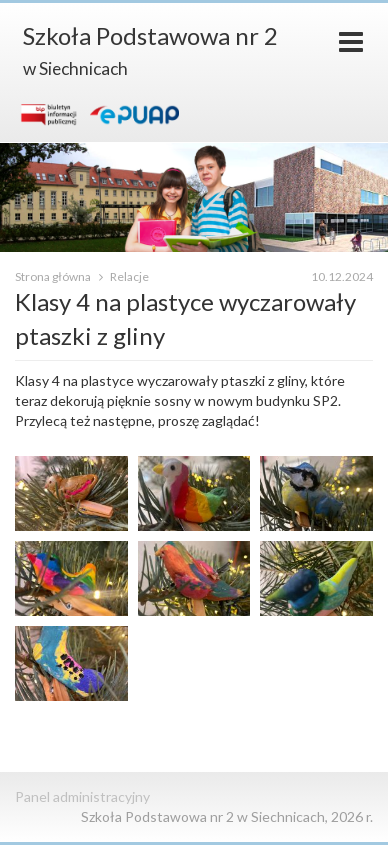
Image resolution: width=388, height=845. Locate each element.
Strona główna (54, 276)
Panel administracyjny (82, 796)
